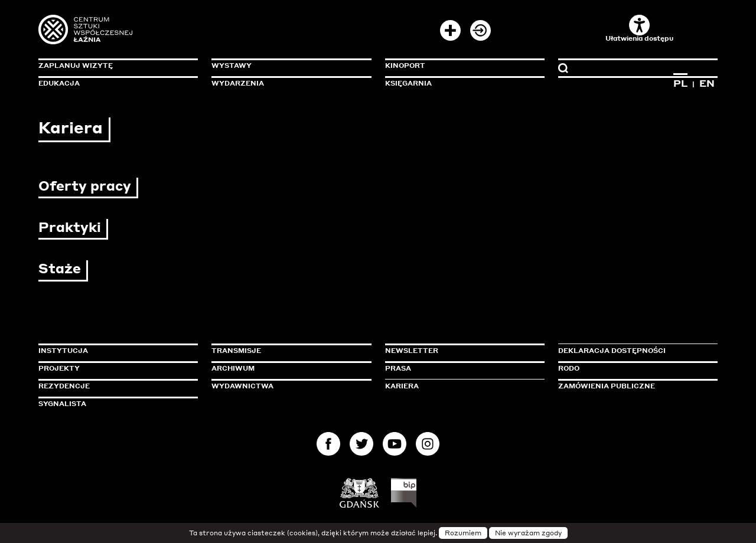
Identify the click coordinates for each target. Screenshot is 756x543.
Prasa (398, 368)
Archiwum (233, 368)
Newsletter (412, 351)
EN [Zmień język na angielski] (707, 83)
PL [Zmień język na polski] (680, 83)
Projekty (59, 368)
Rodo (569, 368)
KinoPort (405, 66)
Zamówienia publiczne (633, 386)
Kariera (402, 386)
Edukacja (59, 83)
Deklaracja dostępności (612, 351)
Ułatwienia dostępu (639, 29)
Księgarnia (408, 83)
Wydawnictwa (242, 386)
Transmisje (286, 351)
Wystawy (232, 66)
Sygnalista (62, 404)
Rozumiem (463, 533)
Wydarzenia (238, 83)
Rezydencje (64, 386)
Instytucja (63, 351)
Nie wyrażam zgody (528, 533)
